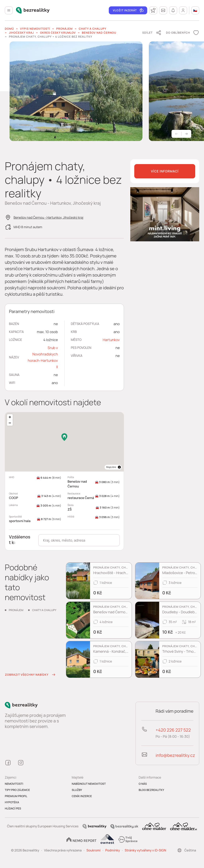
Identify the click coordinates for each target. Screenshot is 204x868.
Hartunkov (111, 340)
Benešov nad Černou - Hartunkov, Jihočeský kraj (48, 217)
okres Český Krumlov (58, 33)
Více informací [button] (165, 171)
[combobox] (79, 540)
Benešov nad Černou (99, 33)
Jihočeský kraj (21, 33)
